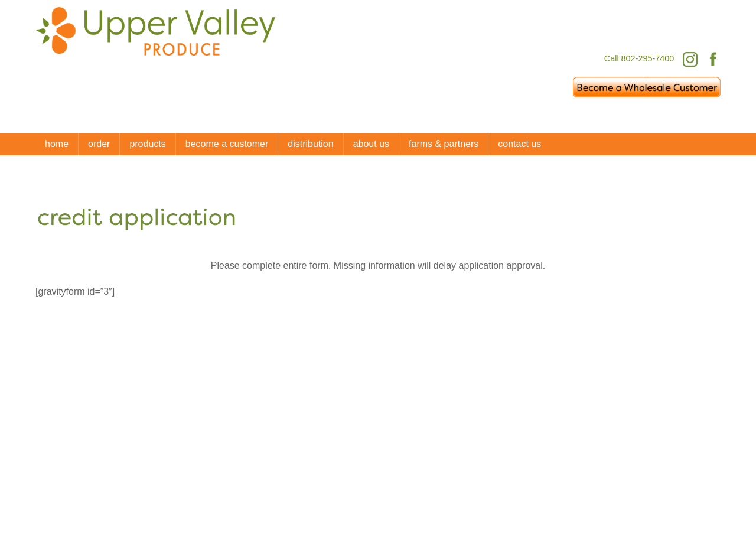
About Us (371, 144)
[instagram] (631, 461)
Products (147, 144)
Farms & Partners (444, 144)
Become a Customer (227, 144)
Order (99, 144)
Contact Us (519, 144)
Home (57, 144)
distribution (310, 144)
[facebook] (593, 461)
